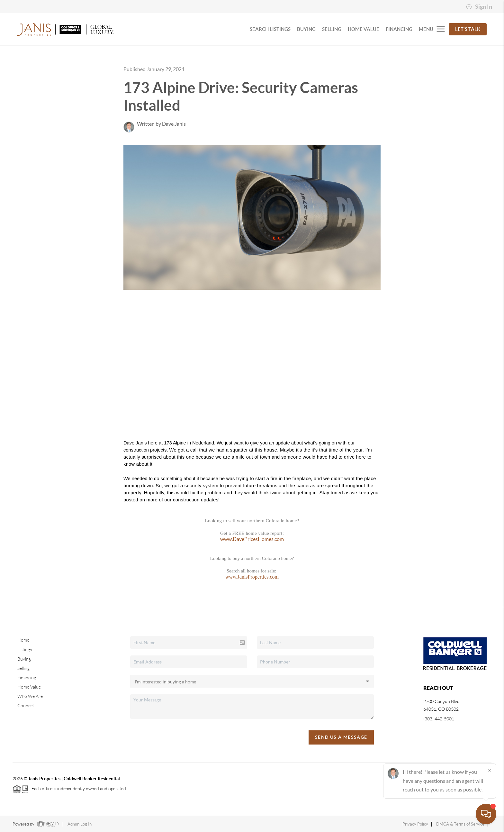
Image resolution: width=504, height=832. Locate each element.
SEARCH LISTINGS (270, 29)
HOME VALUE (364, 29)
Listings (25, 650)
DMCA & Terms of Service (460, 824)
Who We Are (30, 696)
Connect (26, 706)
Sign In (479, 7)
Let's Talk (468, 29)
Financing (27, 678)
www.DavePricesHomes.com (252, 539)
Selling (23, 668)
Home (23, 640)
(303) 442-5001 (439, 719)
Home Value (29, 687)
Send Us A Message (341, 737)
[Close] (490, 770)
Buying (24, 659)
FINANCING (399, 29)
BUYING (306, 29)
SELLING (332, 29)
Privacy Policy (415, 824)
